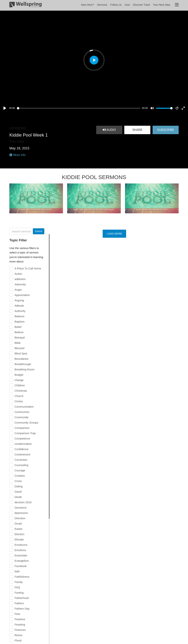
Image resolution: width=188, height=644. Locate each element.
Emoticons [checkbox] (21, 545)
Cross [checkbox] (18, 481)
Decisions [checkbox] (20, 508)
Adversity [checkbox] (20, 284)
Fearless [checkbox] (20, 619)
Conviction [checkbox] (21, 460)
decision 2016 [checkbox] (23, 502)
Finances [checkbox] (20, 630)
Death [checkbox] (18, 497)
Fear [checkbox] (17, 614)
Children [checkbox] (20, 385)
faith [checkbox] (17, 571)
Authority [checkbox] (20, 311)
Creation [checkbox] (20, 476)
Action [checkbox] (18, 274)
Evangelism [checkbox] (22, 561)
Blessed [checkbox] (19, 348)
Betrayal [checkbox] (20, 337)
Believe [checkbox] (19, 332)
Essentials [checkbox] (21, 555)
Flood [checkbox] (18, 640)
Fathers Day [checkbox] (22, 609)
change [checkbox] (19, 380)
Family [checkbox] (19, 582)
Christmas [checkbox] (21, 391)
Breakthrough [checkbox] (23, 364)
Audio (109, 130)
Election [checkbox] (19, 534)
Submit (39, 231)
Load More (114, 234)
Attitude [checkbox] (19, 306)
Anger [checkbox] (18, 290)
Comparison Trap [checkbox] (25, 433)
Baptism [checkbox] (19, 322)
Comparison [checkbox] (22, 428)
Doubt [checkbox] (18, 524)
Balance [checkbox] (19, 316)
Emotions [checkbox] (20, 550)
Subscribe (165, 130)
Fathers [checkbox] (19, 603)
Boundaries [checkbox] (21, 359)
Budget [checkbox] (19, 375)
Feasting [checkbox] (20, 624)
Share (137, 130)
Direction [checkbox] (20, 518)
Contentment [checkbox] (22, 454)
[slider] (79, 108)
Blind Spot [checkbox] (21, 353)
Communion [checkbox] (22, 412)
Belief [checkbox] (18, 327)
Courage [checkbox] (20, 470)
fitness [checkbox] (18, 635)
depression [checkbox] (21, 513)
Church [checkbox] (19, 396)
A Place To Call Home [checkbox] (28, 268)
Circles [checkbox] (19, 401)
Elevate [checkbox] (19, 539)
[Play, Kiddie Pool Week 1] (5, 108)
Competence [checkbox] (22, 438)
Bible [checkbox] (18, 343)
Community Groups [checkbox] (26, 423)
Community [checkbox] (21, 417)
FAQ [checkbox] (17, 587)
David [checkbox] (18, 492)
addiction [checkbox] (20, 279)
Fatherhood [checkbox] (22, 598)
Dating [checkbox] (18, 486)
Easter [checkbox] (18, 529)
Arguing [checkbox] (19, 300)
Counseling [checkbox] (21, 465)
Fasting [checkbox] (19, 593)
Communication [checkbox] (24, 407)
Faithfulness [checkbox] (22, 577)
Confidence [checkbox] (21, 449)
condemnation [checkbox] (23, 444)
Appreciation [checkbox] (22, 295)
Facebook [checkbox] (21, 566)
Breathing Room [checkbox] (24, 369)
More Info (17, 155)
